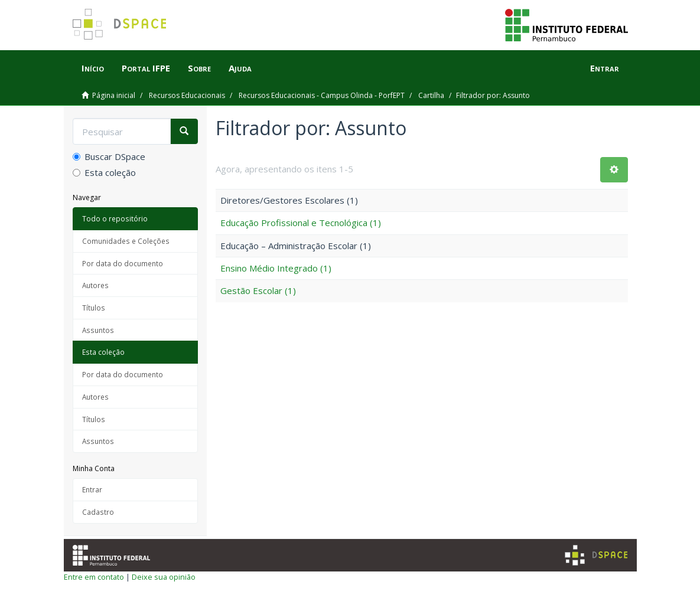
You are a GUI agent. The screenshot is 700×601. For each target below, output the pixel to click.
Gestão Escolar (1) (258, 290)
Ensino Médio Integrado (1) (276, 268)
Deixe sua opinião (164, 577)
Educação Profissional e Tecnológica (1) (301, 223)
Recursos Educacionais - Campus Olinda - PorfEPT (322, 95)
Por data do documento (123, 263)
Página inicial (114, 95)
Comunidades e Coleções (126, 241)
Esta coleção (104, 172)
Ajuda (240, 68)
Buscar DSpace (109, 156)
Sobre (199, 68)
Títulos (94, 308)
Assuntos (98, 330)
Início (93, 68)
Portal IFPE (146, 68)
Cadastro (98, 512)
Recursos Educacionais (187, 95)
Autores (95, 285)
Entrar (92, 489)
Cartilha (431, 95)
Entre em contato (94, 577)
